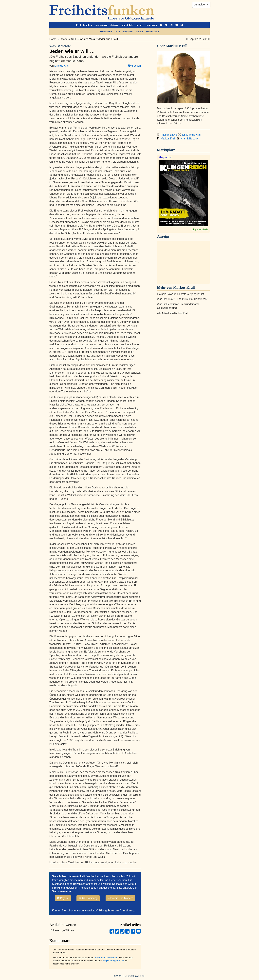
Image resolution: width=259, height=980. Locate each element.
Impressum (151, 25)
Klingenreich (165, 157)
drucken (134, 66)
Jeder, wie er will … (95, 49)
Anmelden (201, 5)
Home (53, 39)
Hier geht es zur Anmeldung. (117, 911)
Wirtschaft (128, 32)
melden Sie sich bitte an (106, 958)
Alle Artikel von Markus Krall (173, 313)
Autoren (114, 25)
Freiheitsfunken (84, 25)
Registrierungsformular (114, 961)
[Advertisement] (183, 262)
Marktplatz (127, 25)
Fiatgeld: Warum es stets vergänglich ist (180, 294)
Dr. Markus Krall (190, 135)
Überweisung (88, 898)
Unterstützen (101, 25)
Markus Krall (68, 39)
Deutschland (106, 32)
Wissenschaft (152, 32)
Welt (118, 32)
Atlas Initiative (167, 135)
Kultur (140, 32)
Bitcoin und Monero (120, 898)
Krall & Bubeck (187, 139)
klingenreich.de (200, 229)
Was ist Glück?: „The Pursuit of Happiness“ (182, 299)
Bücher (139, 25)
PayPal (63, 898)
